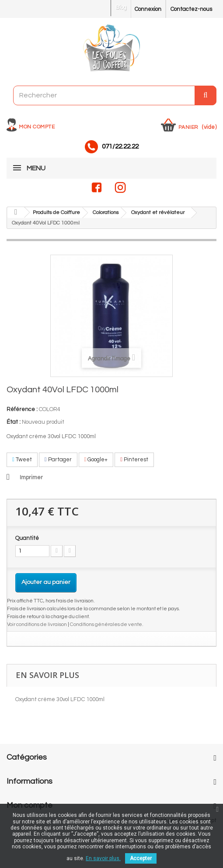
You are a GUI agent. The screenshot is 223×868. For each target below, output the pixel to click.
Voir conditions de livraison (37, 624)
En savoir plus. (103, 858)
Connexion (148, 9)
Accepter (141, 858)
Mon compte (37, 127)
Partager (58, 460)
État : (14, 422)
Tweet (22, 460)
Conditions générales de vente (106, 624)
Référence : (22, 409)
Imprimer (31, 477)
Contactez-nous (191, 9)
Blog (121, 7)
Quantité (27, 538)
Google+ (96, 460)
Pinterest (134, 460)
